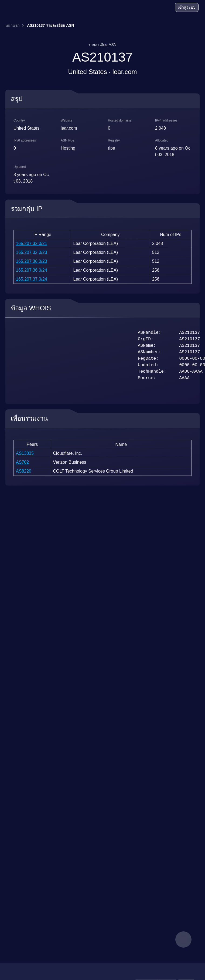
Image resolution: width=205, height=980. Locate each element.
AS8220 (24, 471)
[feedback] (183, 939)
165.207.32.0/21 (32, 243)
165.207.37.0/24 (32, 279)
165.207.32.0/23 (32, 252)
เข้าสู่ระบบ (187, 7)
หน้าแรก (12, 25)
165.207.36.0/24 (32, 270)
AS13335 (25, 453)
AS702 (22, 462)
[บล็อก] (150, 8)
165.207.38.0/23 (32, 261)
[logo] (19, 7)
